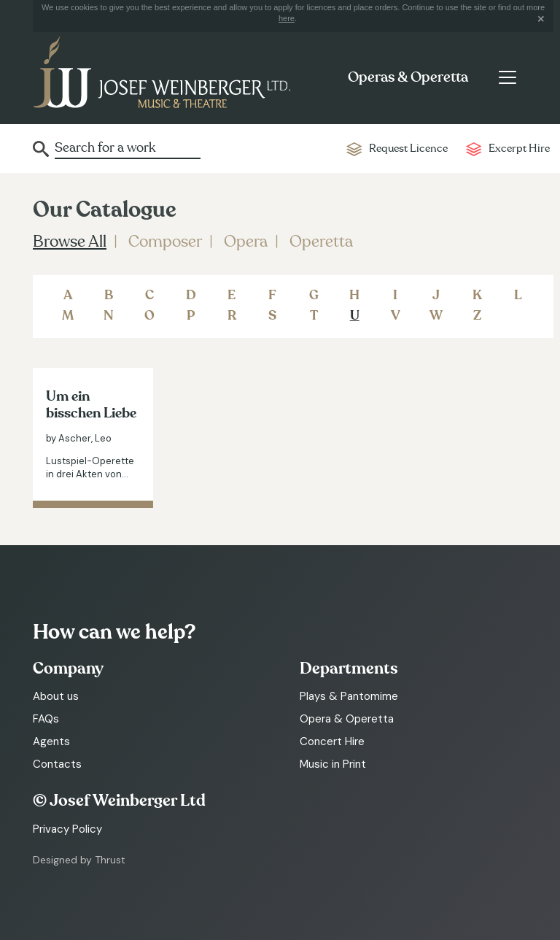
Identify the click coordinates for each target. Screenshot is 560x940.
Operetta (321, 242)
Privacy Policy (67, 829)
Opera (246, 242)
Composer (165, 242)
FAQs (46, 719)
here (287, 18)
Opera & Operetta (347, 719)
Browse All (70, 242)
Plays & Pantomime (349, 696)
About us (56, 696)
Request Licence (408, 149)
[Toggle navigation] (507, 77)
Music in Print (333, 764)
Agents (51, 741)
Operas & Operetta (408, 77)
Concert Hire (332, 741)
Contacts (57, 764)
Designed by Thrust (79, 860)
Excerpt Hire (519, 149)
